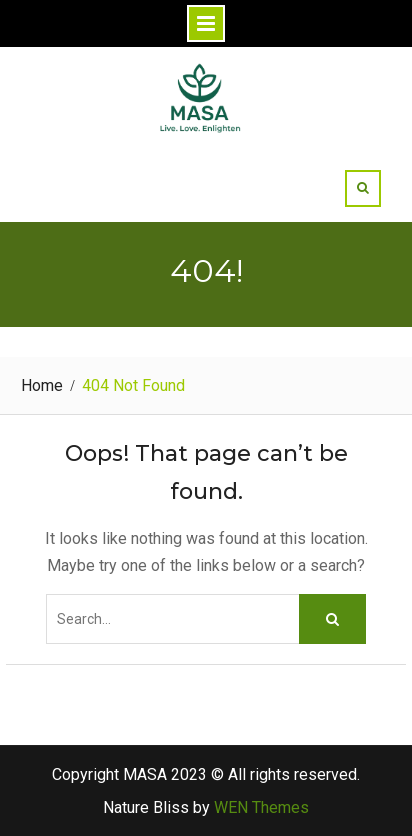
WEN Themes (261, 807)
